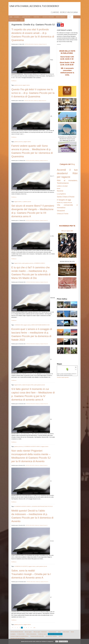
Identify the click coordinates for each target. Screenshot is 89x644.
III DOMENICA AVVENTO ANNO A (23, 506)
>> (31, 628)
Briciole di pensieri (52, 632)
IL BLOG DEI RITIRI (26, 17)
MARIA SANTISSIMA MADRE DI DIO (41, 325)
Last (34, 628)
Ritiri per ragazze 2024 (67, 231)
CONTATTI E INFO (13, 20)
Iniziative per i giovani (43, 634)
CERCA (22, 20)
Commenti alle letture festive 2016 (37, 636)
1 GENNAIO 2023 (19, 325)
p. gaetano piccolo (27, 202)
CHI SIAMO (17, 17)
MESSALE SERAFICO (60, 17)
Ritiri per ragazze (28, 632)
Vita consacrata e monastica (51, 636)
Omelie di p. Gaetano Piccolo (64, 203)
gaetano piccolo (18, 85)
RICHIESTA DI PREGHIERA (48, 17)
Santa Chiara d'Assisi (66, 197)
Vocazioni (61, 211)
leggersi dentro (26, 85)
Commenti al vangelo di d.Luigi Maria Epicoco (19, 636)
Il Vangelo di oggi (64, 200)
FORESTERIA (36, 17)
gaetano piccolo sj (19, 142)
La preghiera (61, 194)
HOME (11, 17)
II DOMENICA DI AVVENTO (21, 566)
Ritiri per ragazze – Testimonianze (40, 632)
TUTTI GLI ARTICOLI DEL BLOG (17, 632)
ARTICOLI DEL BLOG (29, 44)
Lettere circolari (62, 186)
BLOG (70, 17)
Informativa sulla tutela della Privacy (18, 638)
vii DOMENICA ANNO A (39, 263)
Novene (60, 191)
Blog (73, 164)
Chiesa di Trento (63, 214)
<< (13, 628)
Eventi (59, 189)
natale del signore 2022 (28, 385)
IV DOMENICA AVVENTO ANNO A (32, 447)
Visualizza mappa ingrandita (63, 377)
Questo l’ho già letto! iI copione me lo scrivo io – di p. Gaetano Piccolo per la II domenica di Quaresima (33, 93)
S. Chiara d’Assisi (21, 634)
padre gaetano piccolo (27, 263)
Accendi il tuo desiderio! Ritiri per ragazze (67, 173)
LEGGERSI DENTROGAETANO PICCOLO (42, 506)
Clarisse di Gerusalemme (31, 634)
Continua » (14, 81)
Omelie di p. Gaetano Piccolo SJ (40, 44)
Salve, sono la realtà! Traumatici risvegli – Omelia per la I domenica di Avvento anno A (31, 574)
